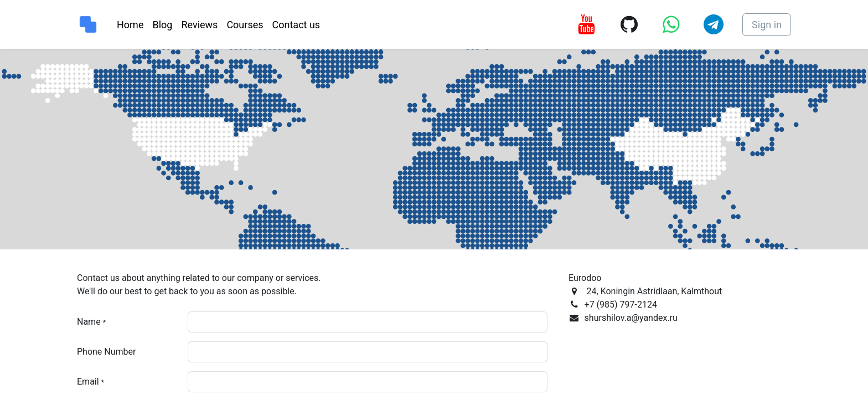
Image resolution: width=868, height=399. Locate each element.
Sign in (767, 25)
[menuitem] (130, 25)
